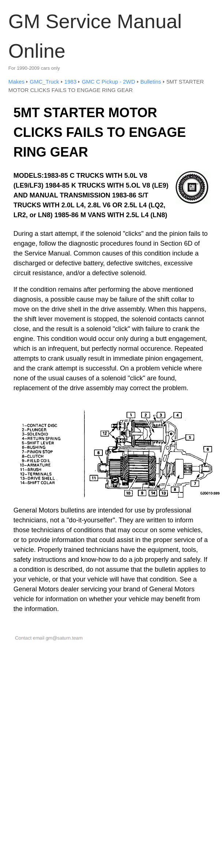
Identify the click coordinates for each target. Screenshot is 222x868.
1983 (70, 82)
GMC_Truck (44, 82)
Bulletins (151, 82)
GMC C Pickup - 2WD (109, 82)
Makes (16, 82)
